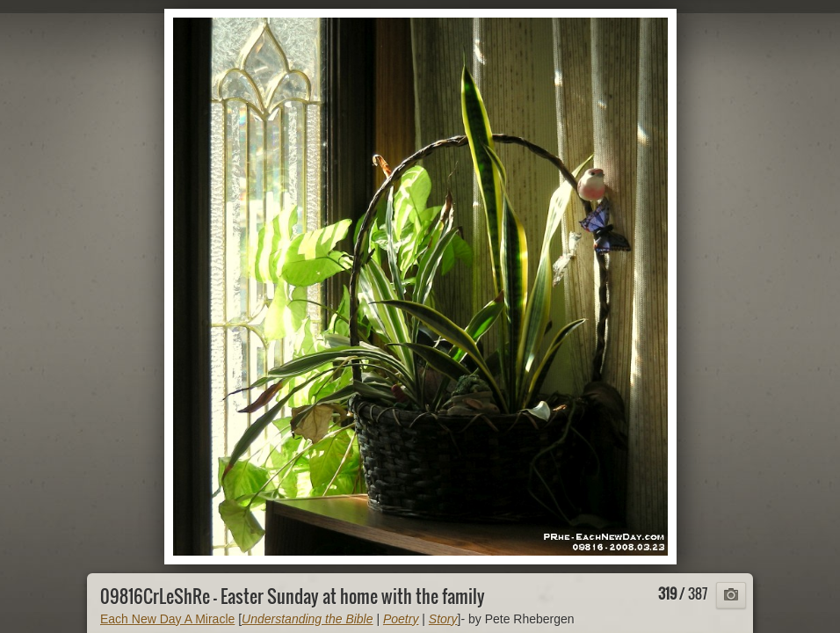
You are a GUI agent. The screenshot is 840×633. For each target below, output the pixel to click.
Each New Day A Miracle (167, 619)
